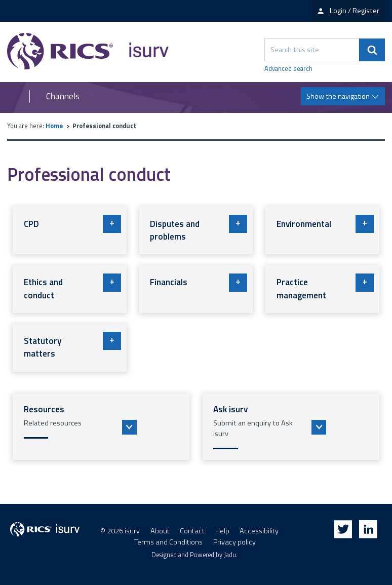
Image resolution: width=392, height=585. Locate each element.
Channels (63, 96)
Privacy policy (234, 542)
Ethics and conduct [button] (72, 288)
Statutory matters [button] (72, 346)
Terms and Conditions (168, 542)
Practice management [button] (325, 288)
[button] (101, 427)
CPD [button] (72, 224)
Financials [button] (199, 283)
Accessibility (259, 531)
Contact (192, 531)
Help (222, 531)
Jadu (230, 555)
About (160, 531)
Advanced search (288, 69)
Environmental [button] (325, 224)
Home (54, 126)
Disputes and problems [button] (199, 229)
